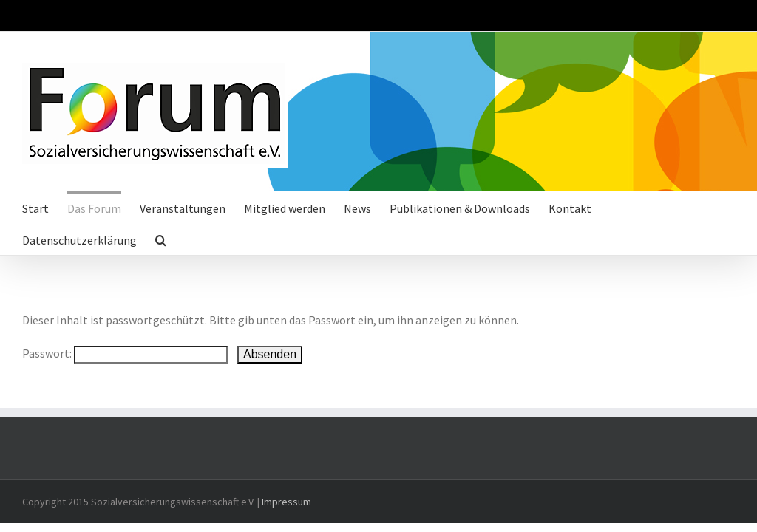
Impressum (286, 502)
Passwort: (125, 353)
